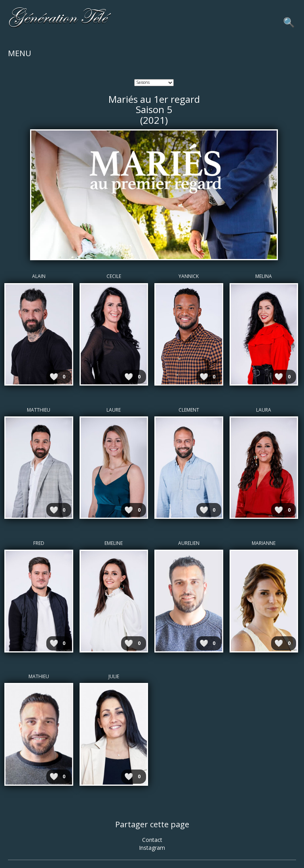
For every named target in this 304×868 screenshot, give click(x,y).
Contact (152, 840)
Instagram (152, 848)
